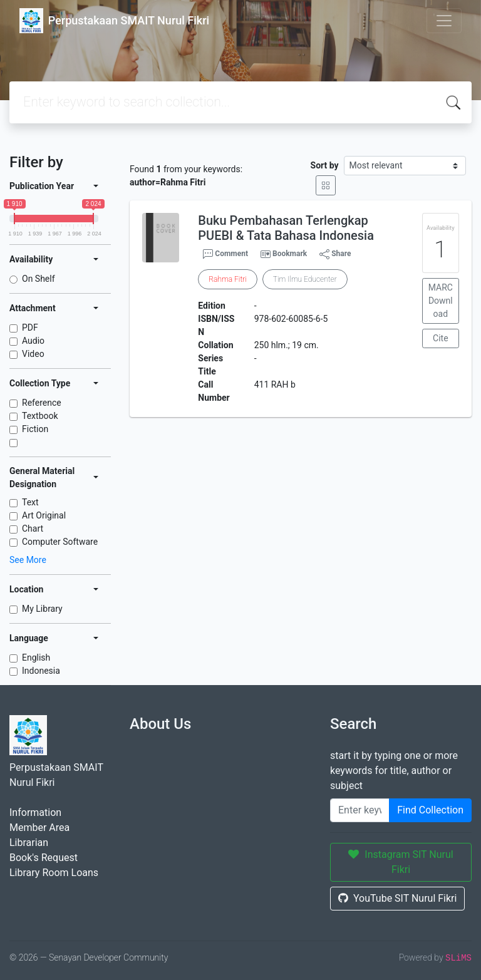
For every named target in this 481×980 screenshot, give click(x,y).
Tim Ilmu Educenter (305, 279)
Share (335, 254)
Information (35, 812)
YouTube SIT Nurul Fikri (397, 898)
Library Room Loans (54, 873)
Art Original (44, 515)
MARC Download (441, 301)
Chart (33, 529)
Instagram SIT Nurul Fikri (401, 862)
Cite (441, 338)
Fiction (35, 429)
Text (30, 502)
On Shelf (39, 279)
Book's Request (44, 858)
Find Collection (430, 810)
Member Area (39, 828)
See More (28, 560)
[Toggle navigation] (444, 21)
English (36, 658)
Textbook (40, 416)
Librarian (29, 843)
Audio (33, 341)
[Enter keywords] (360, 810)
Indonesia (41, 671)
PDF (30, 328)
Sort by (325, 165)
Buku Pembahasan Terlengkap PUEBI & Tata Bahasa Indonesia (286, 228)
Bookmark (290, 254)
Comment (225, 254)
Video (33, 354)
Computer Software (60, 542)
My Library (42, 609)
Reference (42, 403)
